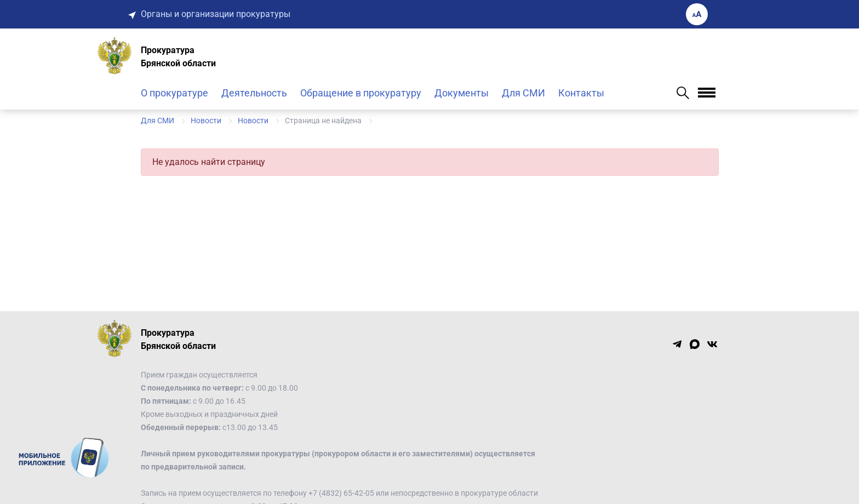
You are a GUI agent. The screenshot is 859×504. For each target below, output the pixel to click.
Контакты (581, 93)
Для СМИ (523, 93)
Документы (462, 93)
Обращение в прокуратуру (361, 93)
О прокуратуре (174, 93)
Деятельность (254, 93)
